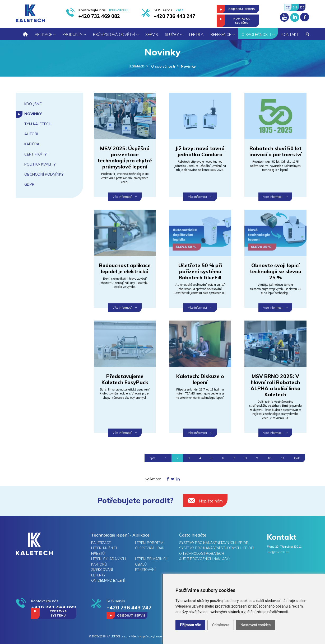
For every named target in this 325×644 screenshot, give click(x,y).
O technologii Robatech (202, 553)
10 (270, 458)
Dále (297, 458)
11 (283, 458)
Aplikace (45, 35)
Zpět (152, 458)
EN (295, 7)
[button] (307, 34)
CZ (288, 7)
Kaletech (137, 66)
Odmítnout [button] (221, 625)
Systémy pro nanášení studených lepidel (217, 548)
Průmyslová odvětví (116, 35)
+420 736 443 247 (175, 16)
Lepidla (196, 35)
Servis (152, 35)
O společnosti (258, 35)
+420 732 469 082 (99, 16)
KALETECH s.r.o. (117, 636)
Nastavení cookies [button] (256, 625)
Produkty (74, 35)
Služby (174, 35)
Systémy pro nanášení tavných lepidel (214, 543)
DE (302, 7)
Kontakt (290, 35)
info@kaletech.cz (278, 552)
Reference (223, 35)
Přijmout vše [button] (190, 625)
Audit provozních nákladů (204, 559)
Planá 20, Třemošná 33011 (284, 547)
